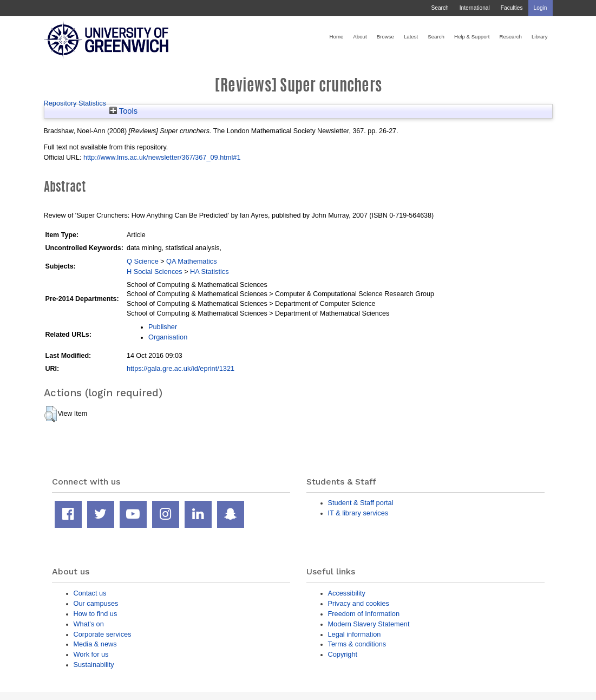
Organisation (168, 337)
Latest (411, 37)
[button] (51, 414)
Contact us (90, 593)
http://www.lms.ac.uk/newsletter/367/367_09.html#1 (162, 157)
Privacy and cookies (359, 603)
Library (540, 37)
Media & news (95, 644)
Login (541, 8)
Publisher (163, 327)
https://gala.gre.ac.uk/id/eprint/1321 (181, 368)
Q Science (143, 261)
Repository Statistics (75, 103)
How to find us (96, 614)
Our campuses (96, 603)
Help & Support (472, 37)
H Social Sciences (155, 272)
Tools (123, 111)
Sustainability (94, 665)
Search (440, 8)
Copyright (343, 654)
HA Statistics (209, 272)
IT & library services (358, 513)
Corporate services (103, 634)
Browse (385, 37)
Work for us (91, 654)
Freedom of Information (364, 614)
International (475, 8)
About (360, 37)
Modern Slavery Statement (369, 624)
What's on (89, 624)
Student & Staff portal (361, 503)
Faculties (512, 8)
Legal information (355, 634)
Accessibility (347, 593)
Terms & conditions (357, 644)
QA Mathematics (192, 261)
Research (511, 37)
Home (337, 37)
